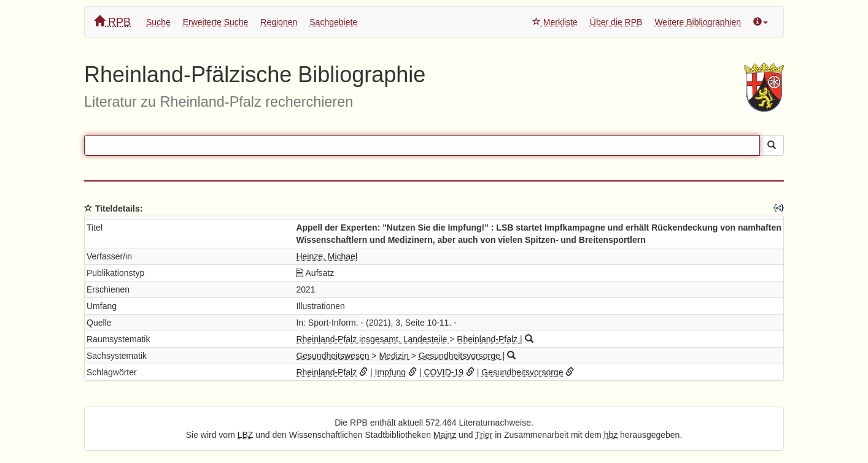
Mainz (445, 435)
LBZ (246, 435)
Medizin (395, 356)
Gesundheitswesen (334, 356)
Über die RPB (616, 22)
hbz (611, 435)
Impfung (391, 372)
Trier (484, 435)
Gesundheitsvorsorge (461, 356)
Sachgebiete (333, 22)
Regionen (279, 22)
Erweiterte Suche (216, 22)
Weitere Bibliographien (698, 22)
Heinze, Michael (327, 256)
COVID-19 (444, 372)
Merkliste (555, 22)
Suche (158, 22)
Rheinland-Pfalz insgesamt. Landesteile (373, 339)
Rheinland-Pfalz (488, 339)
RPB (112, 22)
